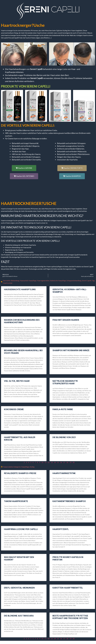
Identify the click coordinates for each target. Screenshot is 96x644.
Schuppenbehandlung (74, 281)
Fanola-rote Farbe (63, 409)
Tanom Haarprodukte (16, 501)
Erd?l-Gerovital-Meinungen (19, 588)
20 (74, 462)
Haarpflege (32, 281)
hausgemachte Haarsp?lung (20, 289)
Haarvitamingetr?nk (64, 473)
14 (55, 462)
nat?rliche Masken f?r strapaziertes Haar (65, 382)
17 (64, 462)
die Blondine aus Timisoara (19, 616)
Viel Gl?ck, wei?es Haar (17, 381)
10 (42, 462)
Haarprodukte (8, 467)
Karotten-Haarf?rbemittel (68, 588)
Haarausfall (24, 281)
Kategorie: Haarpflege (21, 467)
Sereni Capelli (87, 281)
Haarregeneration (43, 281)
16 (61, 462)
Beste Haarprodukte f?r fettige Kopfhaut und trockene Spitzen (70, 617)
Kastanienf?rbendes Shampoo (69, 501)
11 (45, 462)
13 (52, 462)
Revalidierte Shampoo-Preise (20, 473)
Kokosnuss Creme (14, 409)
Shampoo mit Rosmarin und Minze (71, 350)
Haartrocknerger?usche (23, 25)
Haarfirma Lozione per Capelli (21, 529)
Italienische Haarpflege (58, 281)
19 (70, 462)
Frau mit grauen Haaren (66, 320)
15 (58, 462)
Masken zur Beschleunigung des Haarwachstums (22, 321)
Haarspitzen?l (61, 529)
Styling (32, 467)
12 (49, 462)
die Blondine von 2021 (64, 437)
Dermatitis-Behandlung (11, 281)
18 (67, 462)
